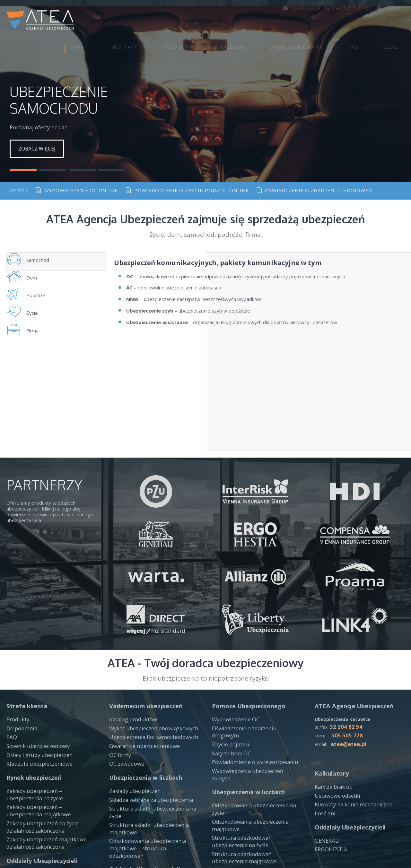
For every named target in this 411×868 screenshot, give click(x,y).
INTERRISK (122, 818)
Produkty (241, 21)
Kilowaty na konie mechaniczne (349, 753)
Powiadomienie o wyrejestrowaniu (250, 702)
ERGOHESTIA (330, 796)
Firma (29, 354)
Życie (29, 328)
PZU (11, 815)
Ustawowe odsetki (336, 744)
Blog (398, 21)
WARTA (15, 823)
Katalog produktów (130, 670)
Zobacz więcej (38, 133)
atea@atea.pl (307, 8)
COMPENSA (122, 810)
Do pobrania (20, 678)
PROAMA (222, 825)
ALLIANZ (221, 816)
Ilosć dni (324, 761)
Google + (391, 8)
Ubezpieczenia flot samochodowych (149, 686)
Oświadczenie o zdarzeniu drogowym (315, 175)
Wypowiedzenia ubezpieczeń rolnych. (253, 710)
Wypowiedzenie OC (234, 670)
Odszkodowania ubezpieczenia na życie (255, 737)
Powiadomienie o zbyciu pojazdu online (187, 175)
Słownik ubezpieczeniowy (34, 694)
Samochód (35, 250)
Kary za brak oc (332, 736)
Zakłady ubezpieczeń (132, 737)
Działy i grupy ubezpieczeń (36, 702)
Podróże (32, 302)
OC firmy (119, 702)
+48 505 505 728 (351, 8)
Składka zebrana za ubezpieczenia (147, 745)
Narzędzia (280, 21)
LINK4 (13, 831)
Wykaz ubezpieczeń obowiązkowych (149, 678)
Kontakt (203, 21)
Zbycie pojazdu (229, 686)
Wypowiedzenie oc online (77, 175)
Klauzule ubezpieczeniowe (35, 710)
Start (172, 21)
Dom (28, 276)
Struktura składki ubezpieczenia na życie (153, 753)
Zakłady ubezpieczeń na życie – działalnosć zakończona (41, 770)
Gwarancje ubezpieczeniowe (141, 694)
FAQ (375, 21)
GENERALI (326, 788)
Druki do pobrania (332, 21)
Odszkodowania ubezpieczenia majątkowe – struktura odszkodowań (150, 779)
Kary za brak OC (230, 694)
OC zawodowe (125, 710)
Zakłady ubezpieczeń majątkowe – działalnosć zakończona (44, 784)
